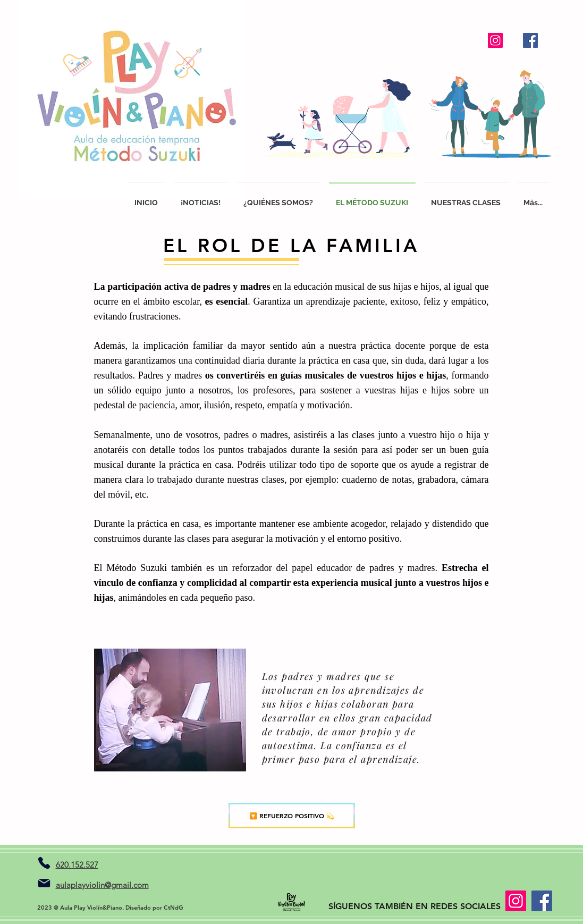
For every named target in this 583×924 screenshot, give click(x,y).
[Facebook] (530, 40)
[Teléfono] (44, 863)
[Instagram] (495, 40)
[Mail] (44, 883)
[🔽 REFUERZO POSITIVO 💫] (292, 816)
